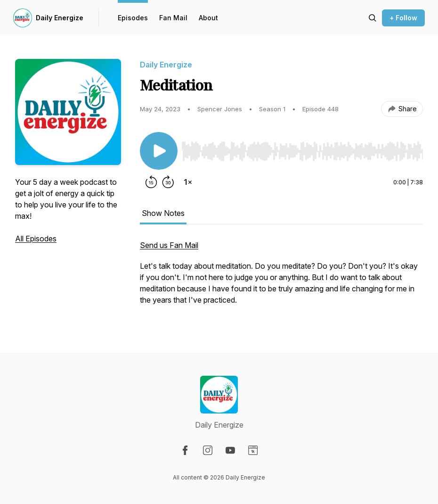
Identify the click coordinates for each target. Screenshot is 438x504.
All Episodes (36, 239)
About (208, 18)
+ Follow (403, 18)
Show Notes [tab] (163, 213)
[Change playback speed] (188, 182)
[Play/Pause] (159, 151)
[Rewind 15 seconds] (151, 182)
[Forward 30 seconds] (168, 182)
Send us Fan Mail (169, 245)
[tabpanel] (281, 277)
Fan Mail (173, 18)
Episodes (133, 18)
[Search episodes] (373, 18)
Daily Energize (60, 18)
